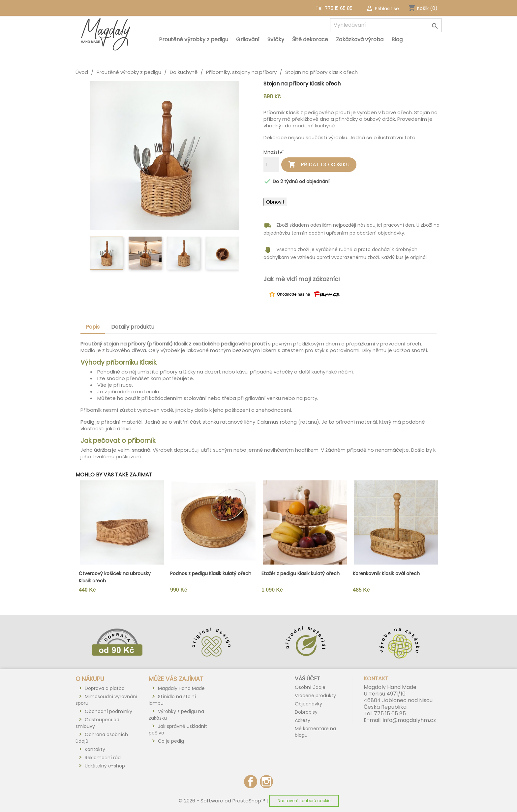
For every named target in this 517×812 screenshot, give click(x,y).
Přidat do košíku (319, 165)
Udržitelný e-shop (105, 766)
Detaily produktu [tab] (133, 327)
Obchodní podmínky (108, 711)
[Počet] (271, 165)
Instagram (266, 782)
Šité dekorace (310, 39)
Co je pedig (171, 741)
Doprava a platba (105, 688)
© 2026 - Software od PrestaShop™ (223, 800)
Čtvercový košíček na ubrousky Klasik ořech (115, 577)
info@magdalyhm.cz (409, 720)
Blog (397, 39)
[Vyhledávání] (386, 25)
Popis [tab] (93, 327)
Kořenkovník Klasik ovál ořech (386, 573)
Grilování (248, 39)
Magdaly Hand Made (181, 688)
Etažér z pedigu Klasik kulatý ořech (301, 573)
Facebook (251, 782)
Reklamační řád (103, 758)
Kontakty (95, 749)
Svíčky (276, 39)
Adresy (303, 720)
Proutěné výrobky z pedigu (194, 39)
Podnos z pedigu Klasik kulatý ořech (211, 573)
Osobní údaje (310, 687)
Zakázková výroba (360, 39)
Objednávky (308, 704)
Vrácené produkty (315, 696)
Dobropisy (306, 712)
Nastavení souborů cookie (304, 801)
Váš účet (307, 679)
